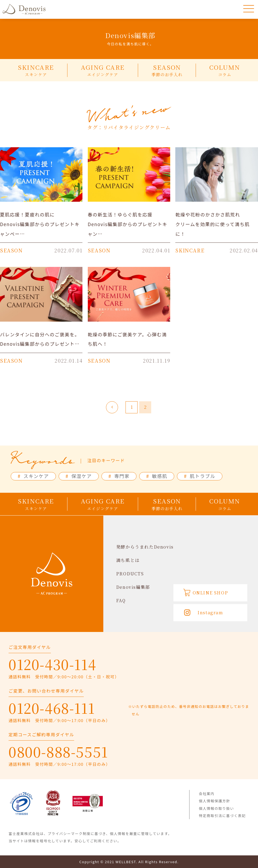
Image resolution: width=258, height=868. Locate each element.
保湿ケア (79, 476)
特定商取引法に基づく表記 (222, 816)
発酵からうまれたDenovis (145, 547)
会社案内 (207, 794)
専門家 (119, 476)
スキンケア (33, 476)
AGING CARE (103, 70)
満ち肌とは (128, 560)
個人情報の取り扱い (216, 808)
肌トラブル (200, 476)
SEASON (167, 70)
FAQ (121, 600)
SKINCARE (36, 70)
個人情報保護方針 (215, 801)
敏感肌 (157, 476)
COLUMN (225, 70)
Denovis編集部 (133, 587)
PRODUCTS (130, 574)
